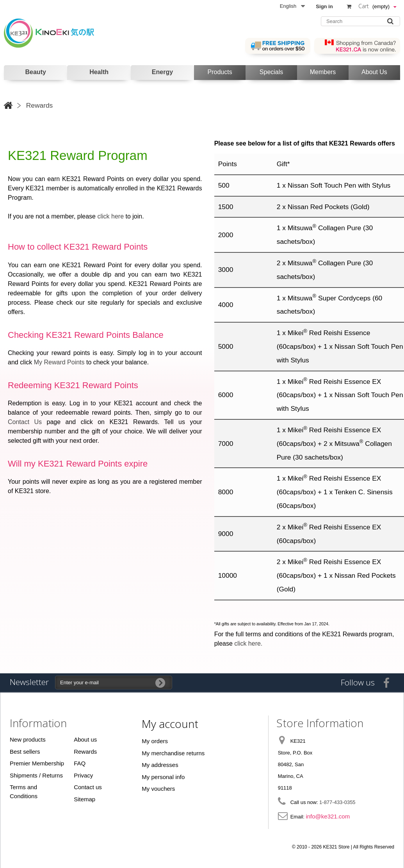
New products (28, 739)
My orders (155, 741)
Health (99, 72)
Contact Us (25, 422)
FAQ (80, 763)
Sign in (324, 6)
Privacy (83, 775)
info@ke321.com (328, 816)
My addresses (160, 765)
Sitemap (85, 799)
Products (220, 72)
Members (323, 72)
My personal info (163, 777)
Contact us (88, 787)
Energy (162, 72)
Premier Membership (37, 763)
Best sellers (25, 752)
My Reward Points (59, 362)
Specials (271, 72)
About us (85, 739)
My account (170, 724)
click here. (248, 643)
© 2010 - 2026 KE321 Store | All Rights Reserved (343, 847)
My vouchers (158, 789)
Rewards (85, 752)
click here (110, 216)
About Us (374, 72)
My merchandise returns (173, 753)
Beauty (36, 72)
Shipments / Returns (36, 775)
